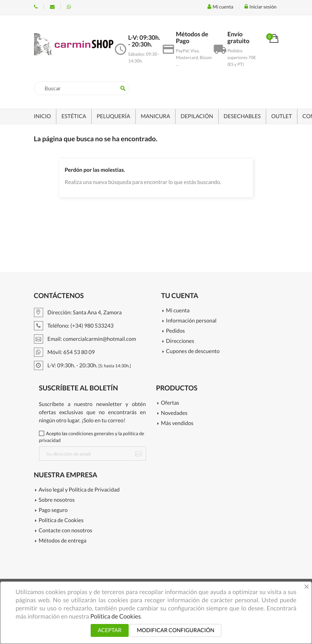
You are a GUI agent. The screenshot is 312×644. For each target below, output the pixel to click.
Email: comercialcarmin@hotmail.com (85, 339)
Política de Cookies (61, 521)
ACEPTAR (110, 630)
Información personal (191, 321)
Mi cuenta (178, 311)
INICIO (43, 116)
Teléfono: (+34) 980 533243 (36, 7)
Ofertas (170, 403)
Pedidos (176, 331)
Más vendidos (177, 424)
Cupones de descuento (193, 352)
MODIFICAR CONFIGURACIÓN (176, 630)
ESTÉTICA (74, 116)
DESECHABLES (242, 116)
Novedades (174, 413)
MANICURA (155, 116)
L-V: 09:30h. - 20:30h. (82, 365)
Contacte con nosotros (66, 531)
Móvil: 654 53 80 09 (69, 7)
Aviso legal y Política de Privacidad (79, 490)
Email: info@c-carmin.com (52, 7)
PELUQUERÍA (114, 116)
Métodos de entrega (63, 541)
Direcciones (180, 341)
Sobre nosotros (57, 500)
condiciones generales (91, 433)
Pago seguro (53, 510)
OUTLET (282, 116)
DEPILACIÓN (197, 116)
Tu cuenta (180, 296)
